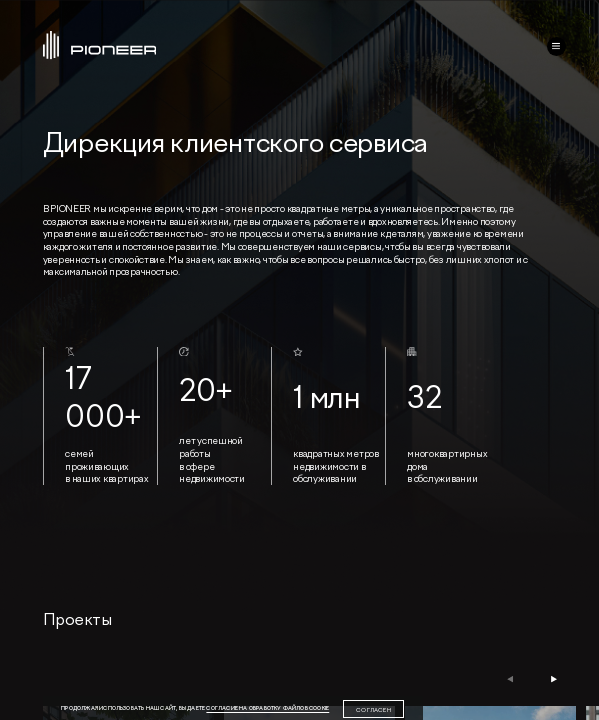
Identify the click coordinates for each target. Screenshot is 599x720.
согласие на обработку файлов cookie (267, 708)
